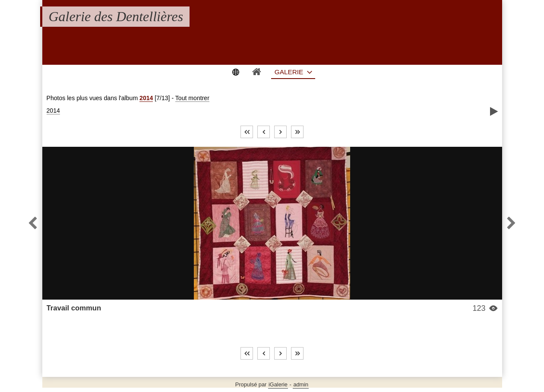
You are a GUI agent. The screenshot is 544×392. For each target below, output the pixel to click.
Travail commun (74, 308)
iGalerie (278, 384)
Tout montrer (192, 98)
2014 (146, 98)
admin (301, 384)
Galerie (289, 72)
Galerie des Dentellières (116, 16)
